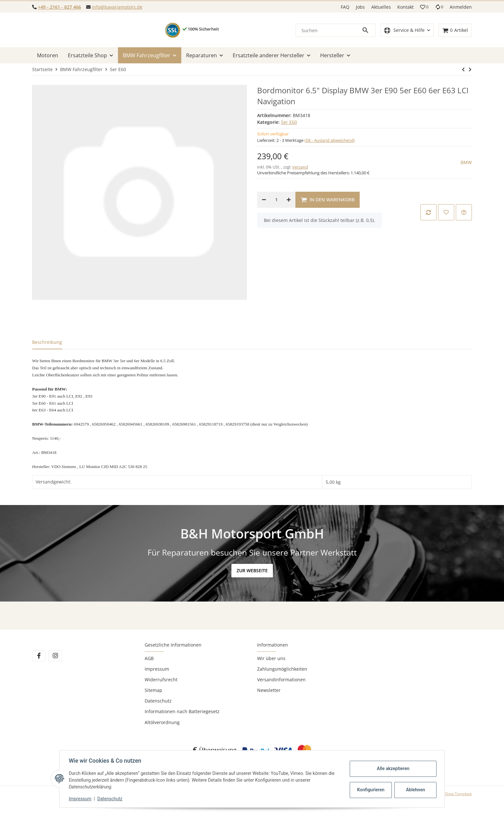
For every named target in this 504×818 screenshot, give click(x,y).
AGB (149, 658)
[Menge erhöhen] (289, 200)
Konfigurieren (370, 790)
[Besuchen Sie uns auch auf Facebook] (39, 656)
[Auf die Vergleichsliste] (428, 212)
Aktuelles (381, 7)
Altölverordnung (162, 722)
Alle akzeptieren (392, 768)
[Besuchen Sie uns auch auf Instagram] (55, 656)
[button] (424, 7)
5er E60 (289, 122)
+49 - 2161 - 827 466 (59, 7)
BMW (466, 162)
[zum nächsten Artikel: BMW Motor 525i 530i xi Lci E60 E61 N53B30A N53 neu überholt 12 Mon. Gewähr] (463, 69)
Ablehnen (414, 790)
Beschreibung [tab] (47, 342)
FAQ (345, 7)
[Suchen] (329, 30)
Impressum (157, 669)
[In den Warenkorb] (328, 200)
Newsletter (269, 690)
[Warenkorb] (455, 30)
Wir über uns (271, 658)
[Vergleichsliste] (439, 7)
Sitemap (153, 690)
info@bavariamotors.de (117, 7)
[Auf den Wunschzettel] (446, 212)
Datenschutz (158, 701)
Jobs (360, 7)
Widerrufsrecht (161, 680)
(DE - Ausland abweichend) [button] (330, 140)
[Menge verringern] (264, 200)
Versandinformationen (281, 680)
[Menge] (276, 200)
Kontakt (405, 7)
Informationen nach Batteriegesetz (182, 711)
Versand (300, 167)
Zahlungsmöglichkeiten (282, 669)
